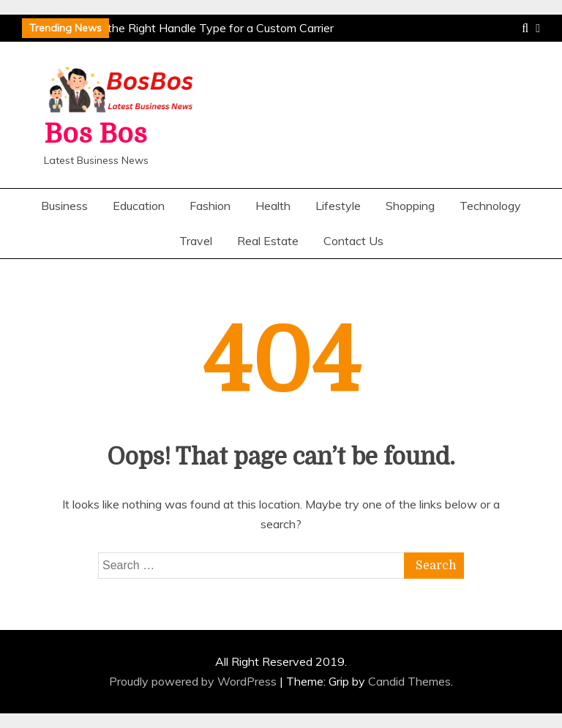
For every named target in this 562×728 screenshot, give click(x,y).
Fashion (210, 206)
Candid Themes (409, 681)
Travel (196, 241)
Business (64, 206)
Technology (490, 206)
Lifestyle (338, 206)
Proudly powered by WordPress (194, 681)
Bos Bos (95, 134)
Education (139, 206)
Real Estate (268, 241)
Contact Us (353, 241)
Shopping (410, 206)
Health (273, 206)
